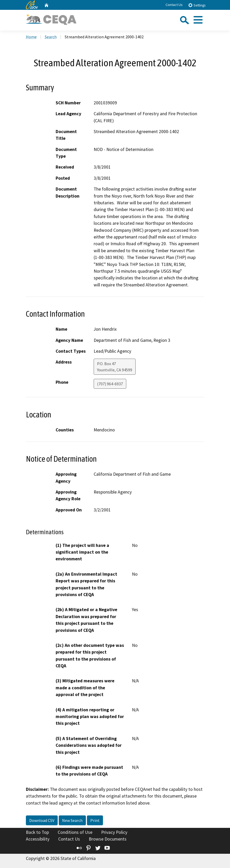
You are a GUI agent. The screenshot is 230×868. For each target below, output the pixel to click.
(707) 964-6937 (110, 384)
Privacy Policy (114, 832)
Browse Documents (108, 839)
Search (51, 37)
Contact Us (174, 5)
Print (95, 820)
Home (31, 37)
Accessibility (38, 839)
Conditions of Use (75, 832)
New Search (72, 820)
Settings (197, 5)
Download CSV (42, 820)
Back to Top (37, 832)
